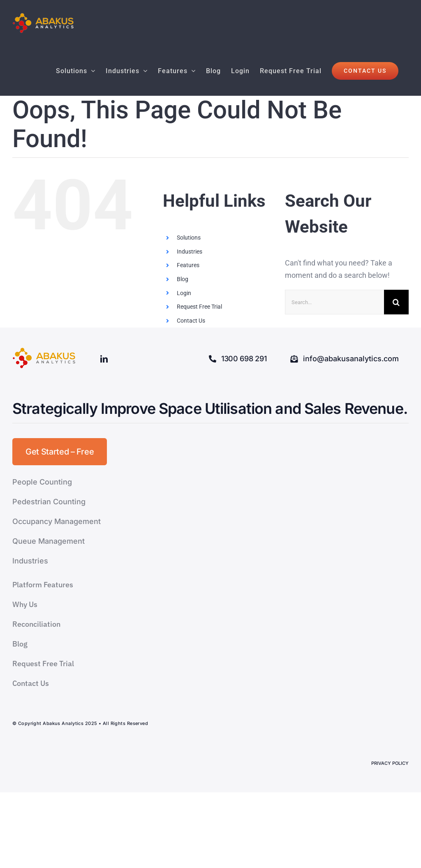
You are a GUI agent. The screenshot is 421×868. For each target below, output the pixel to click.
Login (184, 293)
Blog (183, 279)
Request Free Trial (199, 307)
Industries (190, 252)
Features (188, 265)
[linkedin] (104, 359)
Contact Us (191, 321)
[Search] (396, 302)
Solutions (189, 238)
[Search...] (334, 302)
